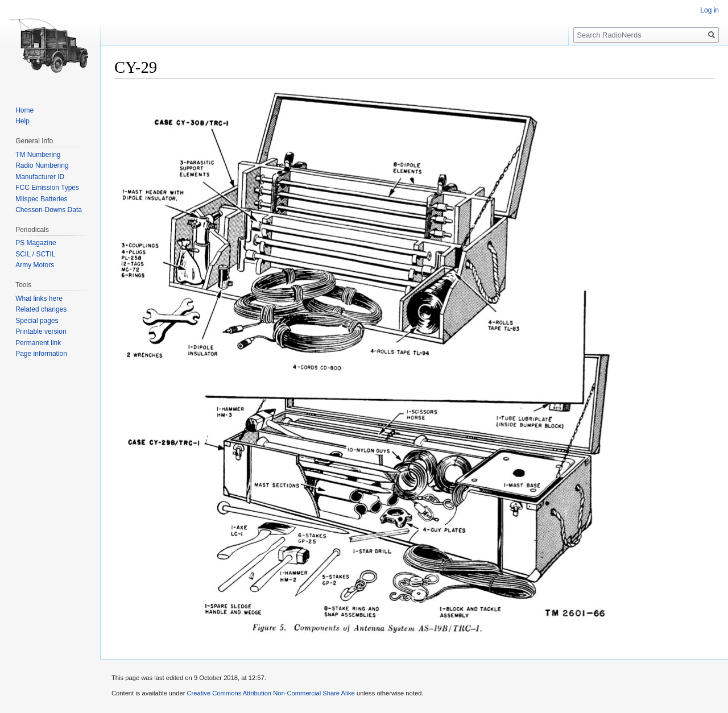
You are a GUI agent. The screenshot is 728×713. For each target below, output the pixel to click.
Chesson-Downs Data (49, 210)
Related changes (41, 309)
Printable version (41, 331)
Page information (41, 354)
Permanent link (38, 343)
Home (24, 110)
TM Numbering (38, 155)
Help (22, 121)
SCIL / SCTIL (35, 254)
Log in (710, 10)
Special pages (37, 321)
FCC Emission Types (47, 188)
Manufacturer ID (40, 177)
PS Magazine (36, 243)
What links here (39, 299)
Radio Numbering (42, 165)
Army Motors (35, 265)
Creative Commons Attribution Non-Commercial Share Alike (270, 693)
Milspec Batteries (41, 199)
